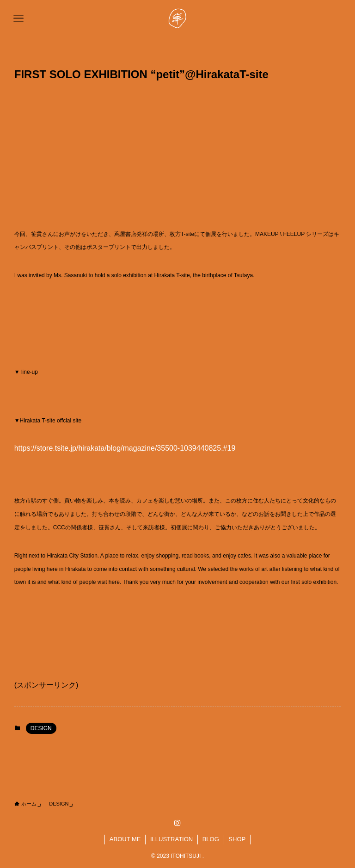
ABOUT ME (125, 839)
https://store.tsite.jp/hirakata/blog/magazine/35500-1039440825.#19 (125, 448)
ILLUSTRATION (171, 839)
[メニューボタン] (18, 19)
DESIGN (41, 728)
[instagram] (177, 823)
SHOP (237, 839)
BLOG (211, 839)
